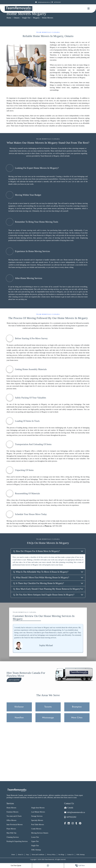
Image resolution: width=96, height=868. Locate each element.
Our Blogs (61, 855)
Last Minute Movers (38, 812)
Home (9, 18)
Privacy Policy (51, 855)
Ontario (17, 18)
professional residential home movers (21, 240)
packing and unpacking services (29, 412)
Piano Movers (11, 829)
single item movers (64, 386)
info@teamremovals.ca (43, 2)
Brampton (77, 707)
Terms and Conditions (38, 855)
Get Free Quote (16, 866)
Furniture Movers (12, 812)
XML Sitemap (36, 850)
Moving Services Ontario (40, 833)
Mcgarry (36, 18)
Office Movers (12, 820)
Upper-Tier (35, 841)
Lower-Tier (35, 837)
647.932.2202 (57, 526)
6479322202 (56, 2)
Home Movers (11, 808)
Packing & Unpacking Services (17, 841)
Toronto (48, 707)
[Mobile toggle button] (89, 9)
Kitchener (19, 707)
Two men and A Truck (14, 816)
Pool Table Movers (38, 825)
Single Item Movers (38, 808)
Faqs (27, 855)
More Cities (77, 718)
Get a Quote (14, 680)
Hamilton (19, 718)
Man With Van (11, 833)
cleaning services (18, 297)
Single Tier (26, 18)
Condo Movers (36, 829)
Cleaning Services (13, 837)
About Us (21, 855)
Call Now (80, 866)
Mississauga (48, 718)
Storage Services (37, 816)
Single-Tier (35, 846)
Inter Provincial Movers (15, 825)
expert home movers (27, 126)
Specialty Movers (37, 820)
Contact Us (70, 855)
